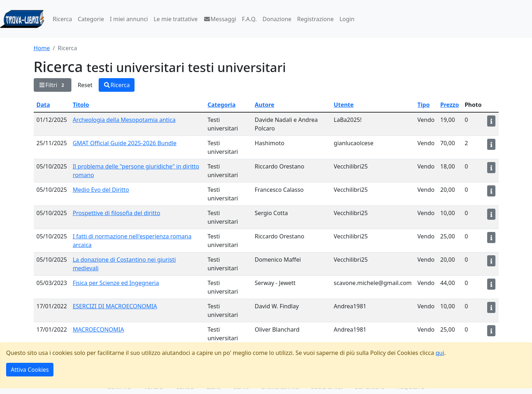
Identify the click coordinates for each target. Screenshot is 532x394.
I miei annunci (129, 19)
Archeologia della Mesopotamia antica (124, 120)
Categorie (91, 19)
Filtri (53, 85)
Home (42, 48)
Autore (265, 105)
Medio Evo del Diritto (101, 190)
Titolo (81, 105)
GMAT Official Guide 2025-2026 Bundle (125, 143)
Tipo (424, 105)
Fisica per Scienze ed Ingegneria (116, 283)
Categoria (221, 105)
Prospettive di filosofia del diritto (117, 213)
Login (347, 19)
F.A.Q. (249, 19)
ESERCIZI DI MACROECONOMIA (115, 306)
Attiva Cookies (30, 370)
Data (43, 105)
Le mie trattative (175, 19)
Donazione (277, 19)
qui (440, 353)
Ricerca (62, 19)
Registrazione (315, 19)
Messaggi (220, 19)
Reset (85, 85)
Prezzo (449, 105)
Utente (344, 105)
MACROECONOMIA (98, 329)
